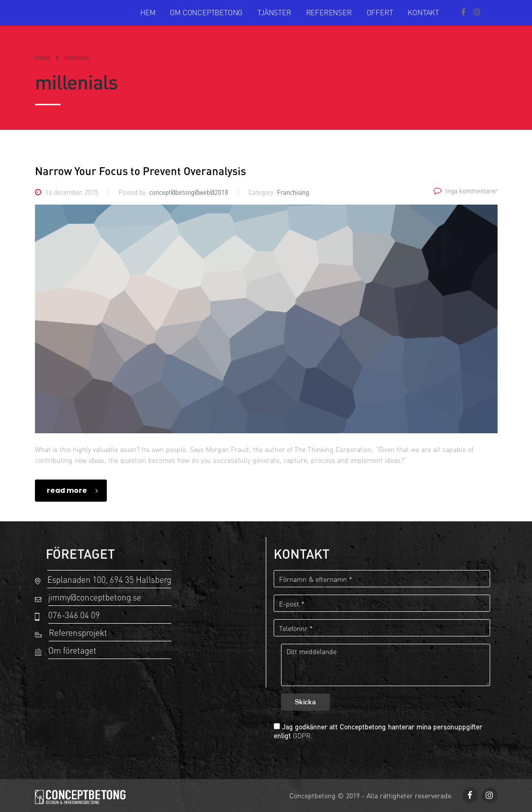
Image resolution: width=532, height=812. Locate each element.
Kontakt (423, 13)
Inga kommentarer (466, 191)
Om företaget (72, 650)
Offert (380, 13)
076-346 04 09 (74, 615)
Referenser (329, 13)
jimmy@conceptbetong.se (95, 597)
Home (43, 57)
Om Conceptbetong (206, 13)
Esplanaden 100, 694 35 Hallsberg (109, 580)
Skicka (305, 703)
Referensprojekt (78, 633)
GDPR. (303, 736)
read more (72, 490)
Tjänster (274, 13)
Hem (148, 13)
